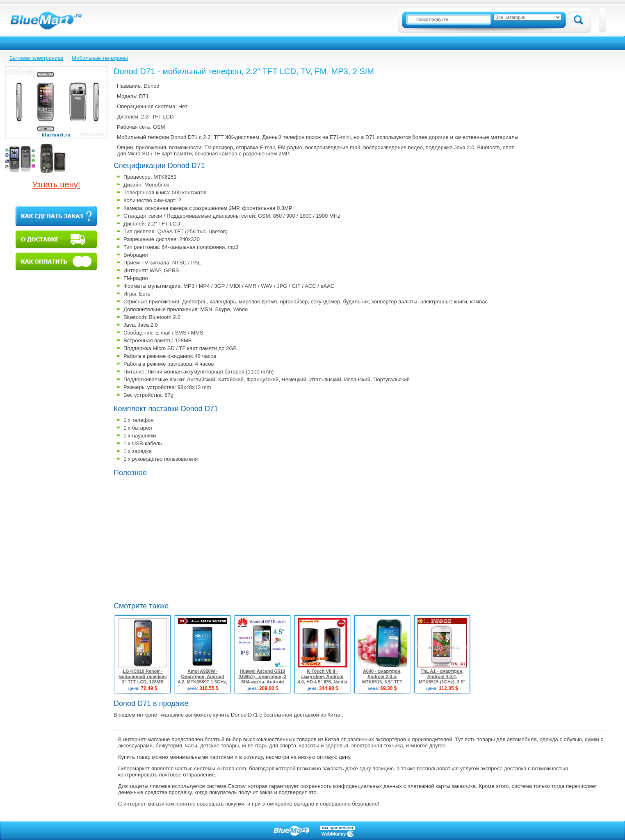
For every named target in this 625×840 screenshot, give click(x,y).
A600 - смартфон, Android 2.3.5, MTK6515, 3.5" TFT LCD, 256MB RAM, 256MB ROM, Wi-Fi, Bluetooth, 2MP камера (382, 684)
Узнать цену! (56, 184)
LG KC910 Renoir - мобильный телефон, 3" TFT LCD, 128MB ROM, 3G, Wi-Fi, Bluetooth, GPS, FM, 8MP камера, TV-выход (143, 684)
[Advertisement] (182, 538)
